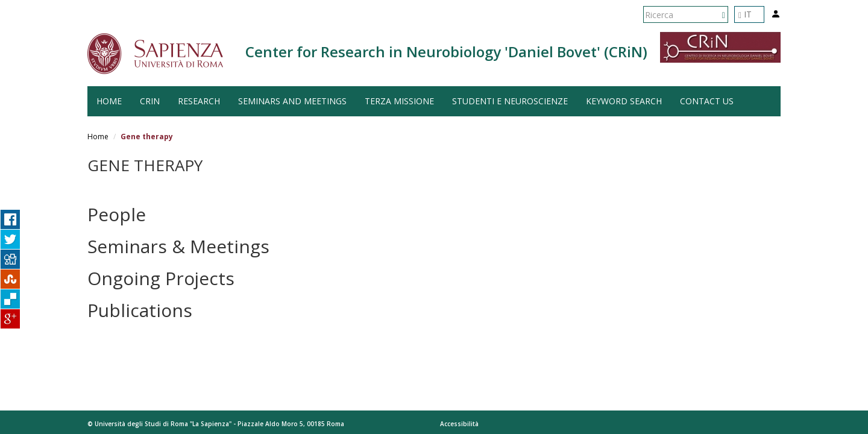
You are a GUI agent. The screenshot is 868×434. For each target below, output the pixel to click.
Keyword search (624, 101)
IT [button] (745, 14)
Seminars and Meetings (292, 101)
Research (199, 101)
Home (98, 137)
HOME (109, 101)
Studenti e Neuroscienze (510, 101)
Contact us (707, 101)
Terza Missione (399, 101)
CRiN (150, 101)
